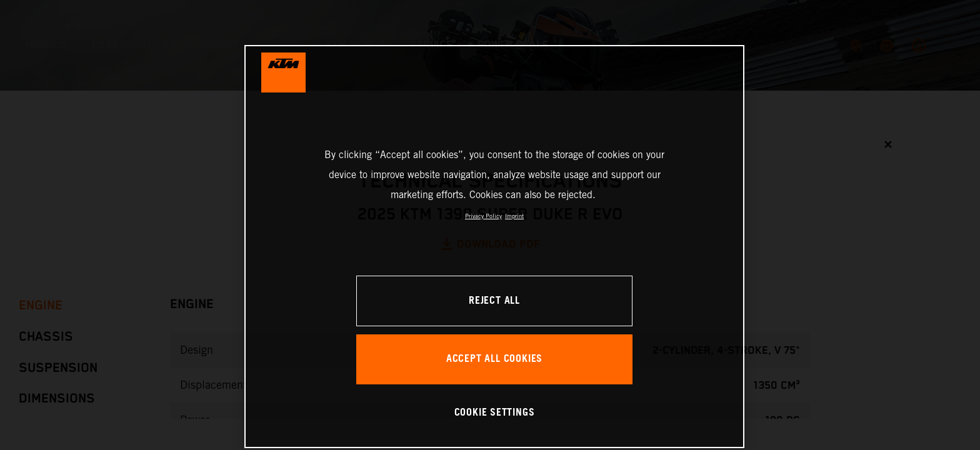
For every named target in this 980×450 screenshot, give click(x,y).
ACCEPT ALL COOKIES (494, 359)
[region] (494, 247)
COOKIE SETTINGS (495, 413)
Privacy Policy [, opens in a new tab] (483, 216)
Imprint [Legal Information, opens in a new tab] (514, 216)
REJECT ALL (494, 301)
